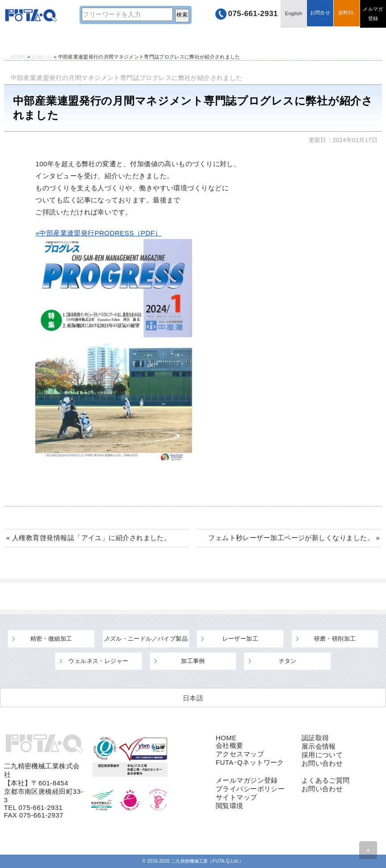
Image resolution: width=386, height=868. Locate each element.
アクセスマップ (240, 754)
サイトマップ (237, 797)
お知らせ (42, 57)
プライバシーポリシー (250, 789)
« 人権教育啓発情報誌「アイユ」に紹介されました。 (89, 538)
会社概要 (230, 745)
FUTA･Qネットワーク (250, 762)
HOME (19, 39)
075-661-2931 (248, 14)
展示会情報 (319, 746)
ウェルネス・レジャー (98, 661)
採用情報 (351, 39)
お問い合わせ (322, 763)
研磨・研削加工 (335, 639)
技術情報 (73, 39)
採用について (322, 755)
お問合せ (318, 14)
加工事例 (193, 661)
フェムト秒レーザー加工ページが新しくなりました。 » (294, 538)
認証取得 (315, 738)
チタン (288, 661)
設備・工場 (143, 39)
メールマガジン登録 (247, 780)
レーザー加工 (240, 639)
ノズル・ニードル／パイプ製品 (145, 639)
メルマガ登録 (372, 14)
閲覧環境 (230, 806)
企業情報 (282, 39)
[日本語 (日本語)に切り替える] (193, 698)
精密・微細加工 (51, 639)
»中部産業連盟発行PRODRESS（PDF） (98, 233)
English (291, 14)
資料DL (345, 14)
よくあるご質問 (212, 39)
